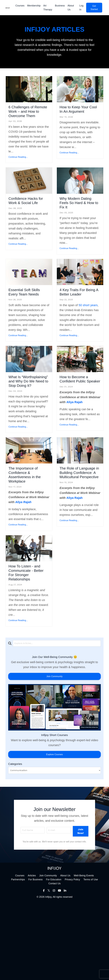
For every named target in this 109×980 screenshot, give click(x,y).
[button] (94, 8)
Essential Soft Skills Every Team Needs (28, 318)
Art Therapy (47, 8)
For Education (54, 957)
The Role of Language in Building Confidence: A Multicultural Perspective (75, 531)
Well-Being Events (84, 953)
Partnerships (18, 957)
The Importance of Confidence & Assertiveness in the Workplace (28, 525)
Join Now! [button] (80, 908)
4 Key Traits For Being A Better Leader (77, 318)
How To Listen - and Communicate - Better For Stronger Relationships (28, 644)
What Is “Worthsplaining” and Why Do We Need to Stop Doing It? (26, 420)
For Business (35, 957)
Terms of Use (91, 957)
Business (60, 6)
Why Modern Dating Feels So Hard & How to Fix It (79, 219)
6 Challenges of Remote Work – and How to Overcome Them (27, 117)
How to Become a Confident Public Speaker (79, 414)
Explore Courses (54, 832)
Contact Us (54, 960)
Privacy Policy (72, 957)
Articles (32, 953)
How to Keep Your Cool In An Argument (79, 114)
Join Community (54, 754)
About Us (71, 8)
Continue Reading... (18, 168)
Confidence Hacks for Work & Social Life (28, 216)
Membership (33, 6)
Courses (19, 6)
